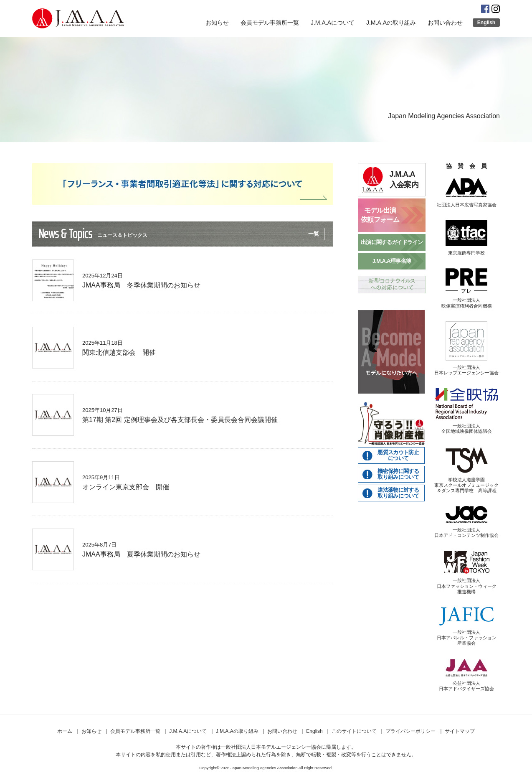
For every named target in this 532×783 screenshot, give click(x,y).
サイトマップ (460, 731)
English (486, 23)
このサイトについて (354, 731)
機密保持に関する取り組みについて (398, 474)
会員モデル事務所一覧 (270, 23)
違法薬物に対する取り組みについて (398, 493)
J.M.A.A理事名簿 (392, 261)
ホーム (65, 731)
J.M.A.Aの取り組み (391, 23)
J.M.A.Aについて (333, 23)
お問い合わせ (445, 23)
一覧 (314, 234)
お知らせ (217, 23)
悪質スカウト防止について (398, 455)
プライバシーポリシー (410, 731)
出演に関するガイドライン (392, 242)
